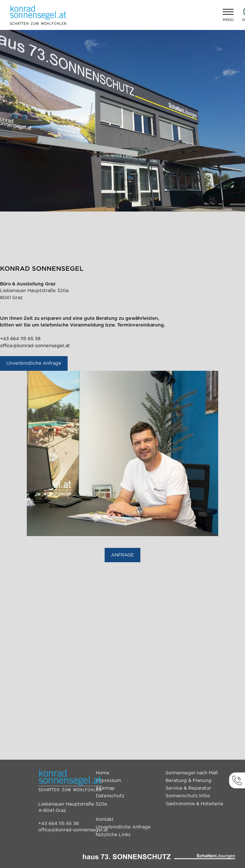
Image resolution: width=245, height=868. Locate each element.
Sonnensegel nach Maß (192, 773)
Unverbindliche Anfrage (34, 363)
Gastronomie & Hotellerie (194, 804)
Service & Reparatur (188, 788)
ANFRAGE (122, 555)
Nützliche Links (113, 835)
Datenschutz (110, 796)
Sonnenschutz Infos (188, 796)
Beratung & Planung (189, 781)
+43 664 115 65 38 (20, 339)
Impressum (108, 781)
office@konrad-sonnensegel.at (35, 346)
